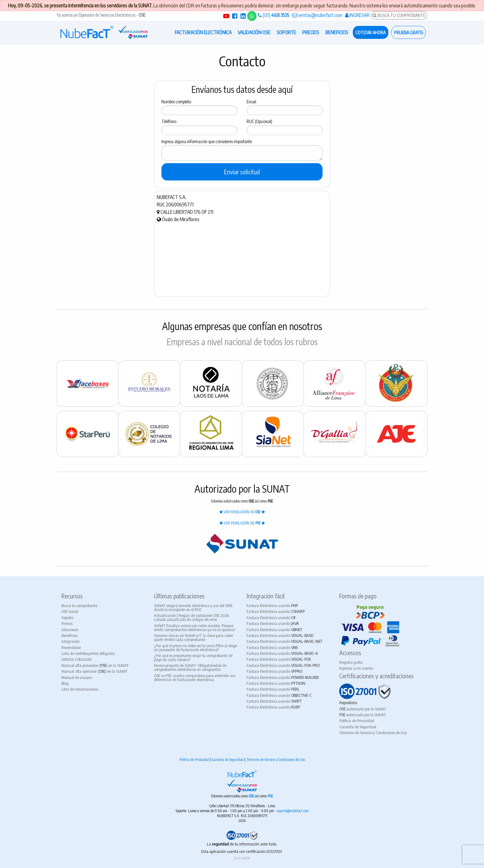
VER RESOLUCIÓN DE (242, 512)
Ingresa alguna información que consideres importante (207, 141)
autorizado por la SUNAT (363, 709)
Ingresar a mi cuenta (356, 668)
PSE (270, 796)
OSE (252, 796)
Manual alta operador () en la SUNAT (94, 671)
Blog (65, 683)
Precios (67, 623)
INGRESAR (357, 15)
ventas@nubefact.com (317, 15)
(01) (273, 15)
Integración (71, 641)
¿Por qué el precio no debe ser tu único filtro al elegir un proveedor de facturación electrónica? (196, 648)
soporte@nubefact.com (293, 811)
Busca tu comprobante (79, 606)
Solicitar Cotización (77, 659)
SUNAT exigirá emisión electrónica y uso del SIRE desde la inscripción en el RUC (193, 608)
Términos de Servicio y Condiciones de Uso (373, 733)
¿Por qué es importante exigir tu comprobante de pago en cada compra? (193, 657)
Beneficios (69, 635)
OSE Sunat (70, 611)
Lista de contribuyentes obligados (88, 653)
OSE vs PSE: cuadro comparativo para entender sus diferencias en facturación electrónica (195, 678)
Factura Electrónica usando (272, 606)
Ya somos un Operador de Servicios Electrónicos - (101, 15)
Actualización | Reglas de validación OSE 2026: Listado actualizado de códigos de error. (192, 617)
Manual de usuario (77, 677)
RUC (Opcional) (259, 121)
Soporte (67, 618)
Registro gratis (351, 662)
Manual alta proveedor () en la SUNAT (95, 665)
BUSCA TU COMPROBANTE (399, 15)
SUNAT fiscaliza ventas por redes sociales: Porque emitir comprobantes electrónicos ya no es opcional (194, 628)
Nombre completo (176, 102)
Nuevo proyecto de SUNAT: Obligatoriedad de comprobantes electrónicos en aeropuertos (190, 667)
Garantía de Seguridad (358, 727)
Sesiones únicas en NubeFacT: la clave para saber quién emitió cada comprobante (194, 637)
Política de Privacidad (357, 721)
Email (251, 102)
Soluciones (70, 630)
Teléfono (169, 121)
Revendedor (71, 647)
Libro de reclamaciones (80, 689)
